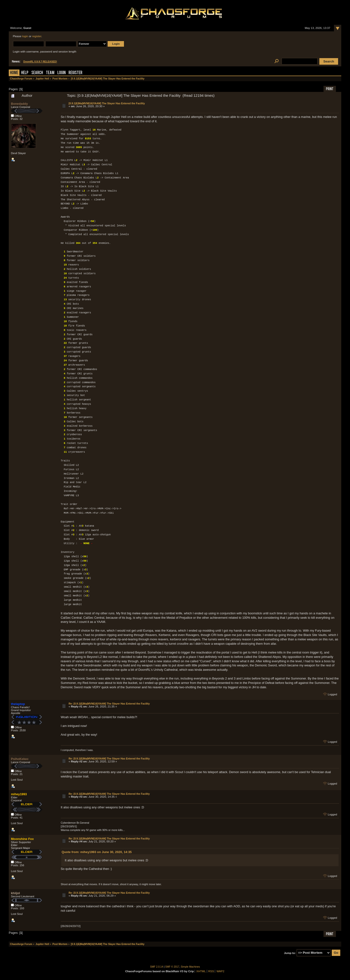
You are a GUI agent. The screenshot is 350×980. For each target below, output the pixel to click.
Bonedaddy (19, 104)
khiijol (15, 893)
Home (14, 73)
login (25, 36)
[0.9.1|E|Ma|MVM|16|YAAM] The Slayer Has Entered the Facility (107, 103)
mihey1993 (19, 794)
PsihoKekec (20, 759)
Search (37, 73)
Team (50, 73)
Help (25, 73)
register (37, 36)
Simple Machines (190, 967)
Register (75, 73)
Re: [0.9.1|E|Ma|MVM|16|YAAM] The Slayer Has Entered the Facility (109, 704)
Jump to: (290, 953)
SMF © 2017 (172, 967)
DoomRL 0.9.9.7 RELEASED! (40, 62)
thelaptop (18, 704)
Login (61, 73)
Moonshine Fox (22, 839)
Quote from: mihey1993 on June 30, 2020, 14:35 (97, 852)
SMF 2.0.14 (157, 967)
